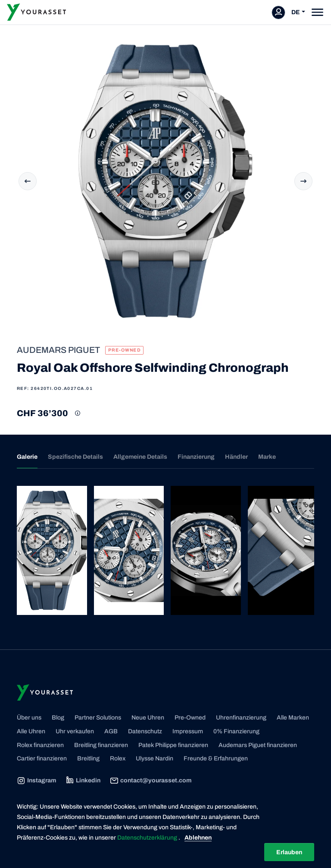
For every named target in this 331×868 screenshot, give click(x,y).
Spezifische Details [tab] (75, 457)
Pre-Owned (190, 718)
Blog (58, 718)
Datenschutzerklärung (148, 838)
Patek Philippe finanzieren (173, 745)
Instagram (36, 781)
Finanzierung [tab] (196, 457)
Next (303, 181)
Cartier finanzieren (42, 758)
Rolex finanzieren (40, 745)
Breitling (88, 758)
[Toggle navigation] (317, 12)
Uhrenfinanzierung (241, 718)
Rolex (118, 758)
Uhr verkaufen (75, 731)
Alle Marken (293, 718)
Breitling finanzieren (101, 745)
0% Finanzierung (236, 731)
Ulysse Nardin (155, 758)
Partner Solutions (98, 718)
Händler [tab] (236, 457)
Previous (28, 181)
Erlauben (289, 852)
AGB (111, 731)
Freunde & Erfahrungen (216, 758)
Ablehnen (198, 838)
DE (296, 12)
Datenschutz (145, 731)
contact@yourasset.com (151, 781)
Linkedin (83, 781)
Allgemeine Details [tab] (140, 457)
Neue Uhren (148, 718)
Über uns (29, 718)
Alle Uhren (31, 731)
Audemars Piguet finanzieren (258, 745)
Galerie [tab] (27, 457)
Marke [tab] (267, 457)
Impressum (188, 731)
